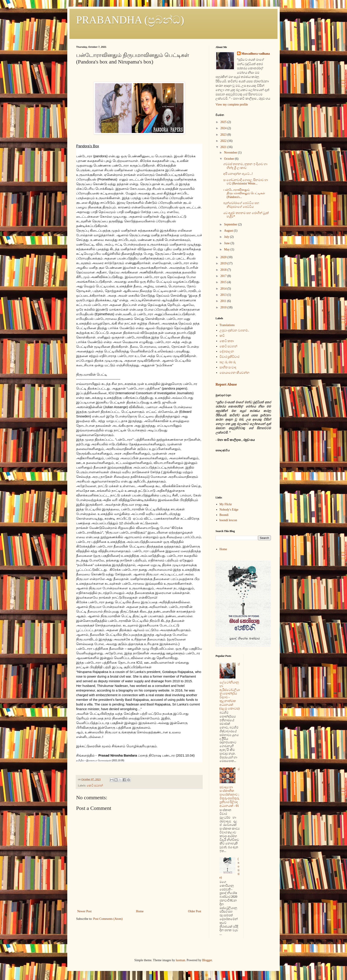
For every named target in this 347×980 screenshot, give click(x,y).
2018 (224, 270)
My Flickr (226, 504)
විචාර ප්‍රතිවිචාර (229, 357)
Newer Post (84, 911)
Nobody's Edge (229, 510)
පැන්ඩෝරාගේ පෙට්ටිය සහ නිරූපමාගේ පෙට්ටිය (241, 205)
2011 (224, 301)
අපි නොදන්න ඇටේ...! (238, 174)
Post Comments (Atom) (108, 919)
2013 (224, 295)
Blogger (207, 960)
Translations (227, 325)
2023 (224, 135)
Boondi (224, 515)
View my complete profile (232, 105)
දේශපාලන (227, 351)
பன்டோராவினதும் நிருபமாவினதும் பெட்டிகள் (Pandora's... (244, 193)
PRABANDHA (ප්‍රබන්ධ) (130, 20)
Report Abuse (226, 384)
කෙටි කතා (227, 341)
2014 (224, 289)
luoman (180, 960)
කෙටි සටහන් (95, 786)
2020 (224, 257)
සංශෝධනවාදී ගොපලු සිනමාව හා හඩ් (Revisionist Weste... (246, 182)
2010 (224, 307)
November (231, 153)
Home (140, 911)
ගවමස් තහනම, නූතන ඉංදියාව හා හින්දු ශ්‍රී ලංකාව (245, 166)
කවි (222, 336)
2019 (224, 263)
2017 (224, 276)
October (229, 159)
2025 (224, 122)
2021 (224, 147)
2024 (224, 128)
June (227, 243)
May (227, 249)
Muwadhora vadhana (256, 54)
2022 (224, 141)
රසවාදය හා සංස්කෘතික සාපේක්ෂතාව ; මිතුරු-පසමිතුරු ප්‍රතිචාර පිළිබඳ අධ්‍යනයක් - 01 (230, 787)
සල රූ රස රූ (228, 362)
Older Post (195, 911)
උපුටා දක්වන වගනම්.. (234, 330)
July (227, 237)
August (229, 231)
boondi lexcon (228, 520)
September (231, 224)
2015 (224, 282)
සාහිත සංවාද (228, 367)
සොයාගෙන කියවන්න (235, 373)
